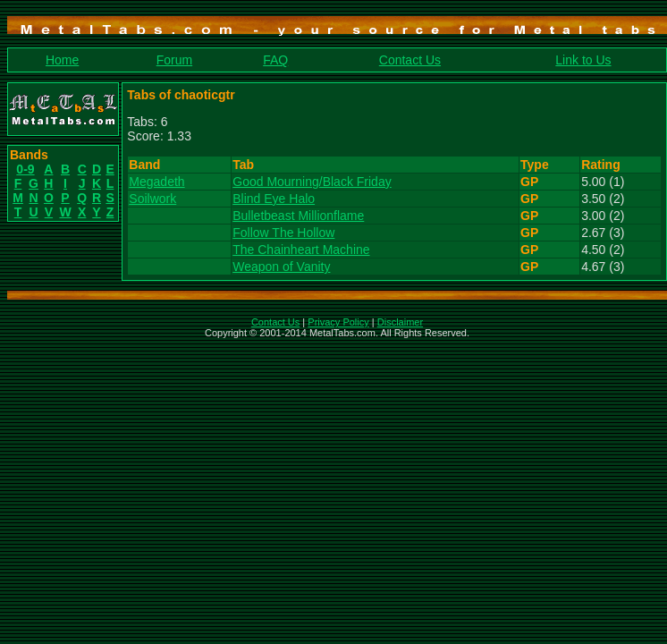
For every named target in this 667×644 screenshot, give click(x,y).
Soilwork (152, 199)
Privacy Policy (338, 322)
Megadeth (156, 182)
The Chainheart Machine (301, 250)
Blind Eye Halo (274, 199)
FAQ (275, 60)
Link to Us (583, 60)
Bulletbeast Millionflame (298, 216)
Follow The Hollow (283, 233)
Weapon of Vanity (281, 267)
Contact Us (410, 60)
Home (62, 60)
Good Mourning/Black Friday (312, 182)
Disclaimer (400, 322)
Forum (174, 60)
